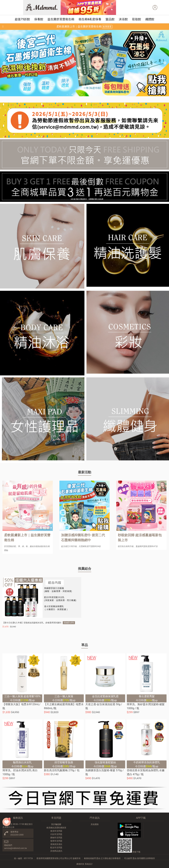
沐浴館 (123, 19)
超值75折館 (22, 19)
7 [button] (97, 95)
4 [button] (82, 95)
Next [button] (165, 63)
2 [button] (72, 95)
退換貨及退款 (56, 844)
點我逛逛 (107, 27)
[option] (84, 63)
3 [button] (77, 95)
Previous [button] (4, 63)
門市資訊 (95, 818)
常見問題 (56, 818)
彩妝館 (137, 19)
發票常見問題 (56, 841)
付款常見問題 (56, 834)
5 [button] (87, 95)
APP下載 (141, 818)
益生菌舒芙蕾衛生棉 (61, 19)
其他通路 (95, 824)
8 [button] (102, 95)
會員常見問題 (56, 831)
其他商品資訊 (56, 851)
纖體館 (150, 19)
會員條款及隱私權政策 (56, 828)
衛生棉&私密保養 (90, 19)
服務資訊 (18, 818)
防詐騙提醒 (56, 824)
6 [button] (92, 95)
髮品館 (110, 19)
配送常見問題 (56, 848)
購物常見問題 (56, 838)
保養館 (39, 19)
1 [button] (67, 95)
